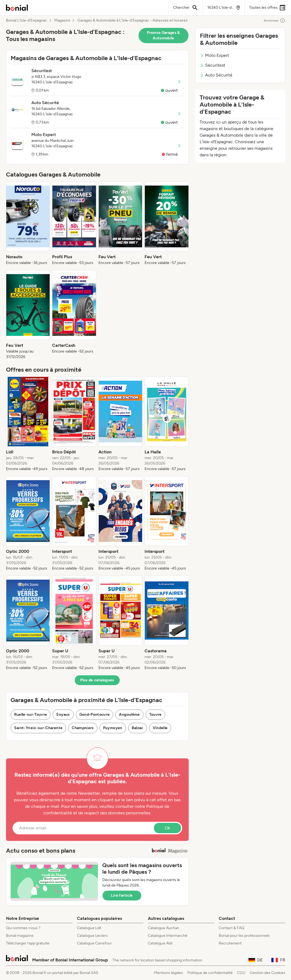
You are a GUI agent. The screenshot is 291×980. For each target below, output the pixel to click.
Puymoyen (113, 728)
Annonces (274, 20)
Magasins (62, 20)
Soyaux (63, 715)
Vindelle (160, 728)
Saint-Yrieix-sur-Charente (38, 728)
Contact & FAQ (232, 928)
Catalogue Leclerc (92, 936)
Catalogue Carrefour (94, 943)
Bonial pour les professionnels (244, 936)
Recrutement (230, 943)
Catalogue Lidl (89, 928)
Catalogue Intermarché (168, 936)
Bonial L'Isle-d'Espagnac (27, 20)
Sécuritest (213, 65)
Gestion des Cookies (268, 973)
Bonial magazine (20, 936)
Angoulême (129, 715)
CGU (241, 973)
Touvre (155, 715)
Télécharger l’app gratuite (28, 943)
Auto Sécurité (216, 75)
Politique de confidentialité (210, 973)
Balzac (138, 728)
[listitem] (28, 224)
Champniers (83, 728)
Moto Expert (214, 55)
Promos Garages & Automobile (163, 35)
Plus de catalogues (97, 680)
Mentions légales (169, 973)
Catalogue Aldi (160, 943)
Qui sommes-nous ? (23, 928)
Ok (167, 828)
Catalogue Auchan (163, 928)
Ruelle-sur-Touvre (31, 715)
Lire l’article (122, 895)
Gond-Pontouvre (95, 715)
